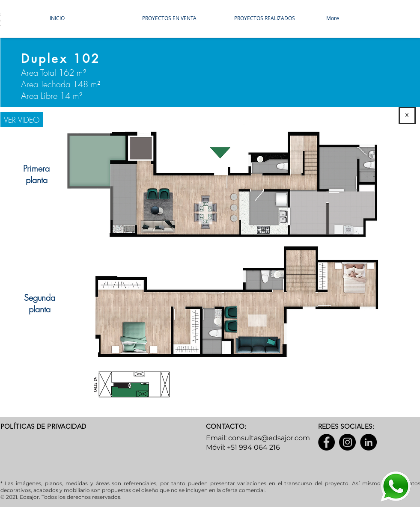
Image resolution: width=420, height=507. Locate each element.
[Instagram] (347, 442)
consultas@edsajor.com (269, 438)
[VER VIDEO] (22, 120)
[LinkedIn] (368, 442)
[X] (407, 116)
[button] (181, 18)
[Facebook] (326, 442)
